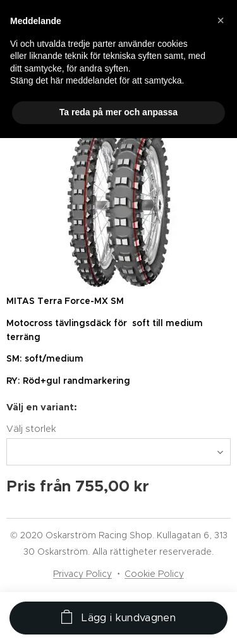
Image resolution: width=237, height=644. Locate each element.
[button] (221, 20)
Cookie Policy (154, 574)
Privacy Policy (82, 574)
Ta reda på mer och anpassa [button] (118, 112)
